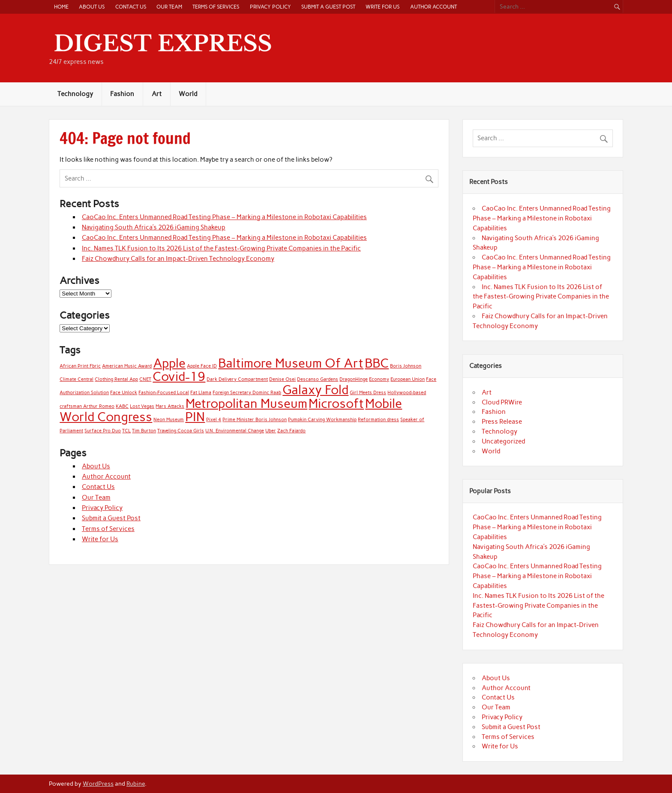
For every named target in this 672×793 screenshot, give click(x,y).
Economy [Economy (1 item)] (379, 379)
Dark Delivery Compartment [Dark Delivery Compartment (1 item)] (237, 379)
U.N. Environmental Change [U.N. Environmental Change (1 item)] (235, 431)
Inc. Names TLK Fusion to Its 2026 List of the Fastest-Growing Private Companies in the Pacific (221, 248)
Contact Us (131, 7)
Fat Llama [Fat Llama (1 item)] (201, 393)
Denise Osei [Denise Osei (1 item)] (282, 379)
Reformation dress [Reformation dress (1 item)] (378, 420)
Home (61, 7)
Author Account (433, 7)
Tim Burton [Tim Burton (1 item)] (144, 431)
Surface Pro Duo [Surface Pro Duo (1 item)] (103, 431)
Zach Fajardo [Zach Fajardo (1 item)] (291, 431)
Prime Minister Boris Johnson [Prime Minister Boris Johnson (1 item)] (255, 420)
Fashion (122, 94)
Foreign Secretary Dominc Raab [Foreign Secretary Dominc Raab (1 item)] (247, 393)
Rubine (136, 784)
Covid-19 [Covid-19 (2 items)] (179, 376)
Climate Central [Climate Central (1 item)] (76, 379)
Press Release (502, 422)
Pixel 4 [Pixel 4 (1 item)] (214, 420)
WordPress (98, 784)
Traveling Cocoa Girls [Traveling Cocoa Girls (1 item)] (181, 431)
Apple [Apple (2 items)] (169, 363)
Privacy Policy (270, 7)
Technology (75, 94)
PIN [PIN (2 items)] (195, 417)
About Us (92, 7)
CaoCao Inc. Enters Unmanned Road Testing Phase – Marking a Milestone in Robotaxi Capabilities (224, 217)
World (188, 94)
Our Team (169, 7)
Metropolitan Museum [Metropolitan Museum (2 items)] (246, 403)
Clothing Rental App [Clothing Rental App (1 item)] (116, 379)
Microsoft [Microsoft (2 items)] (336, 403)
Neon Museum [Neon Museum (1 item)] (169, 420)
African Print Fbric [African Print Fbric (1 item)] (80, 366)
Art (157, 94)
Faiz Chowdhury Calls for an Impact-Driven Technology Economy (178, 259)
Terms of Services (216, 7)
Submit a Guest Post (328, 7)
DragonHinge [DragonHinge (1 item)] (354, 379)
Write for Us (382, 7)
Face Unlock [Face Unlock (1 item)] (124, 393)
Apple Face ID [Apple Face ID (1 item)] (202, 366)
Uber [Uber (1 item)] (271, 431)
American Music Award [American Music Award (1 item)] (127, 366)
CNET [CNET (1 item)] (145, 379)
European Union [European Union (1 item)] (408, 379)
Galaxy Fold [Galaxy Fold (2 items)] (315, 390)
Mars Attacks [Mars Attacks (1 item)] (170, 406)
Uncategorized (503, 441)
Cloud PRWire (502, 402)
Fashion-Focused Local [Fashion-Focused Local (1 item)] (164, 393)
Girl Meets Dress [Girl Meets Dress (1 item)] (368, 393)
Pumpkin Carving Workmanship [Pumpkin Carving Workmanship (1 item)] (322, 420)
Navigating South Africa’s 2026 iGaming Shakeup (154, 227)
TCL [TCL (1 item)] (126, 431)
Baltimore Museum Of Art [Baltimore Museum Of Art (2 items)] (291, 363)
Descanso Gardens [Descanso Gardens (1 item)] (318, 379)
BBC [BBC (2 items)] (377, 363)
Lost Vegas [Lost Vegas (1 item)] (142, 406)
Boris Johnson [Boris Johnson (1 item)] (406, 366)
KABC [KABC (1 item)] (122, 406)
